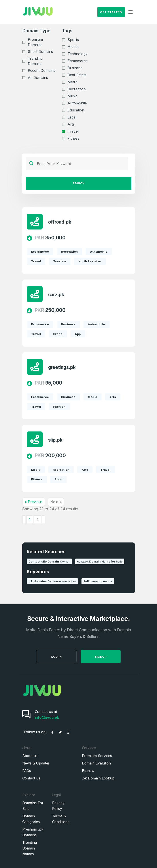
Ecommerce (78, 61)
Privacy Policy (58, 806)
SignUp (111, 657)
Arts (71, 124)
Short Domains (40, 52)
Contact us (31, 778)
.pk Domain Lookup (98, 778)
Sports (73, 40)
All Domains (38, 78)
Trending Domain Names (30, 848)
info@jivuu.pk (47, 717)
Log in (67, 657)
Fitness (73, 138)
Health (73, 47)
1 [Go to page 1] (30, 520)
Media (73, 82)
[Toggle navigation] (131, 12)
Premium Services (97, 756)
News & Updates (36, 763)
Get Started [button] (111, 12)
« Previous (34, 502)
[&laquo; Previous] (24, 520)
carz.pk (56, 295)
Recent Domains (42, 70)
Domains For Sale (33, 806)
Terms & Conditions (61, 819)
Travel (73, 131)
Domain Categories (31, 819)
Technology (78, 54)
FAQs (27, 771)
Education (76, 110)
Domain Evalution (96, 763)
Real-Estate (77, 75)
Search (78, 183)
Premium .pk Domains (33, 832)
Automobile (77, 103)
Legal (72, 117)
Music (73, 96)
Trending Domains (35, 61)
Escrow (88, 771)
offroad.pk (60, 222)
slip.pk (55, 440)
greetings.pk (62, 367)
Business (75, 68)
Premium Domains (35, 42)
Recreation (77, 89)
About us (30, 756)
